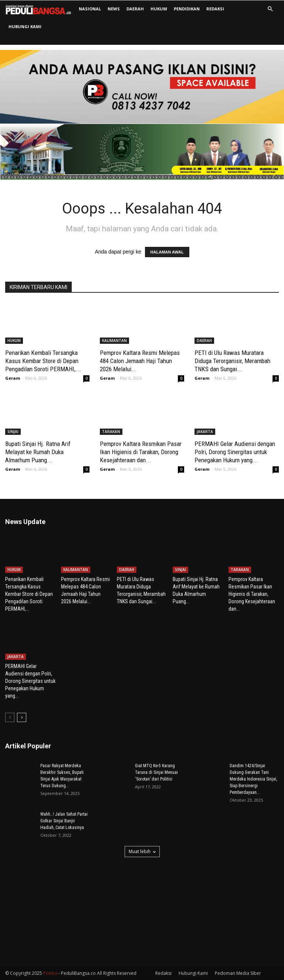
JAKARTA (205, 432)
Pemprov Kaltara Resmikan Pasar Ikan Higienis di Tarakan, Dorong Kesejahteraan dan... (141, 452)
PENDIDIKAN (187, 9)
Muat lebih (142, 851)
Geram (13, 378)
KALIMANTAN (114, 340)
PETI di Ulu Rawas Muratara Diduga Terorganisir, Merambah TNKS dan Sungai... (232, 361)
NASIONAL (90, 9)
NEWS (114, 9)
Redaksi (215, 9)
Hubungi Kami (25, 26)
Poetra (50, 973)
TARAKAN (111, 432)
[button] (270, 9)
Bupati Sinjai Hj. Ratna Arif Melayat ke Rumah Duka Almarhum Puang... (38, 452)
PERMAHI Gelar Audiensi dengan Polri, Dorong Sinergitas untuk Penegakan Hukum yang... (235, 452)
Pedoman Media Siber (238, 973)
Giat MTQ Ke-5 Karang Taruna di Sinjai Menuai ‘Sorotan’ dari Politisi (156, 772)
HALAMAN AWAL (167, 252)
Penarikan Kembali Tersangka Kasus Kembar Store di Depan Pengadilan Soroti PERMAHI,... (43, 361)
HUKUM (159, 9)
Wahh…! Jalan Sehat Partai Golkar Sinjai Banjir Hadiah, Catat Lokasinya (64, 821)
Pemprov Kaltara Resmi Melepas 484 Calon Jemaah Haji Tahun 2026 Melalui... (140, 361)
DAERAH (135, 9)
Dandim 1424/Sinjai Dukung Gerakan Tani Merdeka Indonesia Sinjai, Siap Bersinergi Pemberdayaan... (253, 779)
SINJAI (13, 432)
